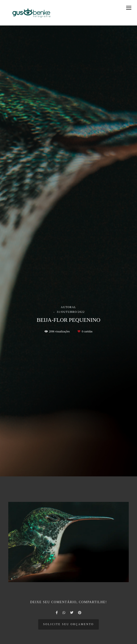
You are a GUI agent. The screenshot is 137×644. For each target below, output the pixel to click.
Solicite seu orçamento (68, 624)
